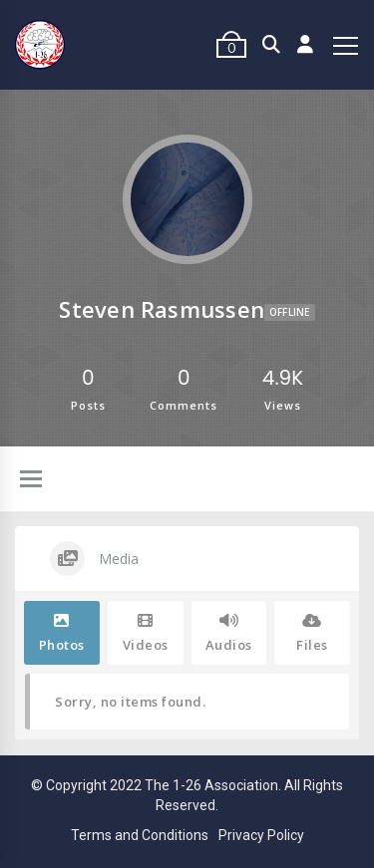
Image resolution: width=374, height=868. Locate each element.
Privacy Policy (261, 835)
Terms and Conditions (140, 835)
